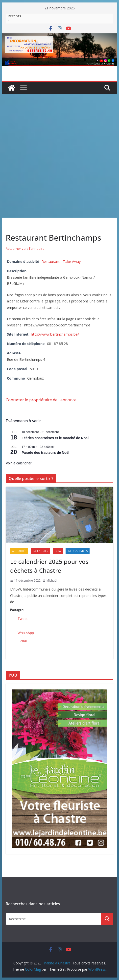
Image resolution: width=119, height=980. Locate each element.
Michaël (52, 581)
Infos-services (78, 551)
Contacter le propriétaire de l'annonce (41, 400)
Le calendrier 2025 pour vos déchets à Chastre (49, 566)
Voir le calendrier (19, 463)
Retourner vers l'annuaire (25, 249)
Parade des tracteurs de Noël (45, 453)
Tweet (23, 619)
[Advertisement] (59, 156)
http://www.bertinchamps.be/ (55, 334)
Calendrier (40, 551)
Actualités (19, 551)
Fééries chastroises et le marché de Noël (55, 438)
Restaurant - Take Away (61, 262)
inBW (58, 551)
